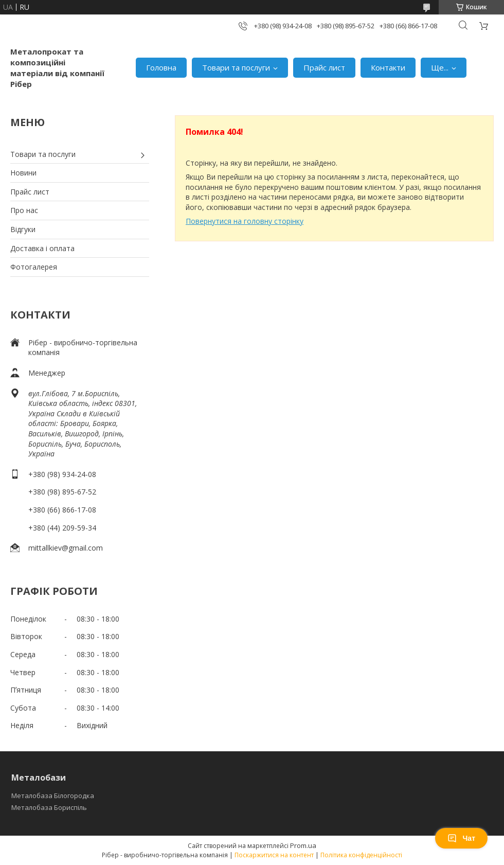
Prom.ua (303, 845)
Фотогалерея (34, 267)
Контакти (388, 67)
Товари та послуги (236, 67)
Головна (161, 67)
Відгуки (23, 229)
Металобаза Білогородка (53, 796)
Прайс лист (324, 67)
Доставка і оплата (42, 248)
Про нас (24, 210)
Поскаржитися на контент (274, 855)
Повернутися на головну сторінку (245, 221)
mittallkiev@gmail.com (66, 548)
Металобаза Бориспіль (49, 807)
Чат (461, 838)
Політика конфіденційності (361, 855)
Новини (23, 173)
